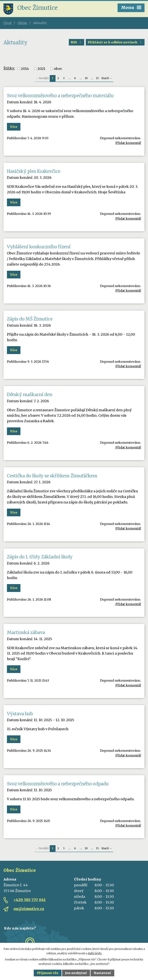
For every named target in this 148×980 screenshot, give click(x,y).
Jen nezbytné (76, 973)
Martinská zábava (26, 632)
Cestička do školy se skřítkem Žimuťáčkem (52, 476)
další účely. (95, 953)
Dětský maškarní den (30, 395)
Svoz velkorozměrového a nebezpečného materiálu (60, 96)
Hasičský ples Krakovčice (34, 171)
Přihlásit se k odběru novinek (115, 42)
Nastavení (102, 973)
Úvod (8, 23)
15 (97, 78)
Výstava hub (20, 714)
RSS (77, 42)
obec (58, 69)
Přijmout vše (48, 973)
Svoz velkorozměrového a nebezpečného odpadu (58, 784)
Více (14, 127)
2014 (25, 69)
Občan (22, 23)
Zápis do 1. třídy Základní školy (40, 557)
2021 (41, 69)
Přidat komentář (128, 143)
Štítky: (9, 68)
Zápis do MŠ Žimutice (30, 319)
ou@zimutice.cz (29, 909)
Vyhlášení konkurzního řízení (39, 247)
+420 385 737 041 (30, 900)
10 (86, 78)
